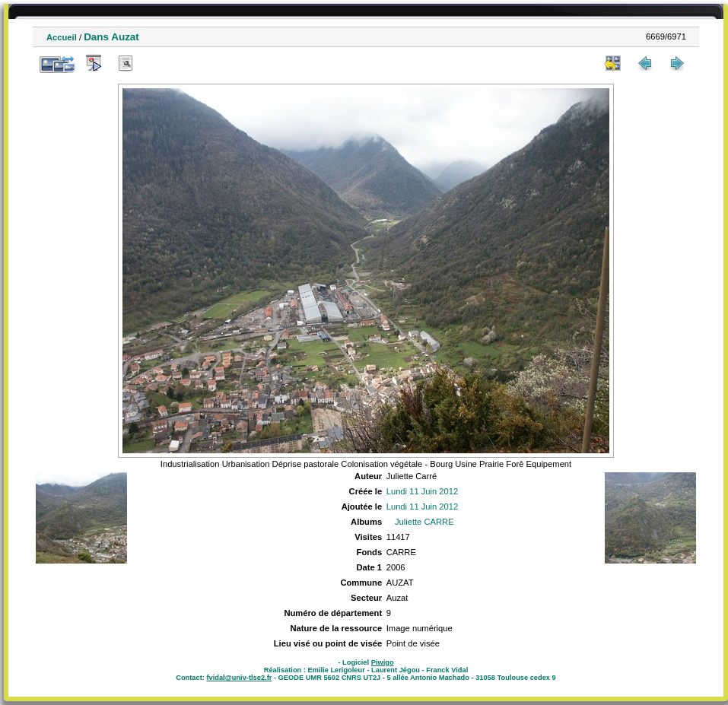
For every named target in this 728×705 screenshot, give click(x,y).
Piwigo (383, 662)
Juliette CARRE (424, 522)
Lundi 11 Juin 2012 (423, 491)
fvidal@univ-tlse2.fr (239, 678)
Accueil (62, 37)
